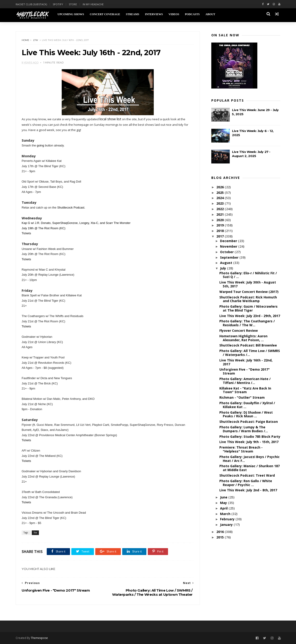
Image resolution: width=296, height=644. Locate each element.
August (227, 263)
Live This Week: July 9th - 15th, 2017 (249, 442)
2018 (221, 231)
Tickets (26, 233)
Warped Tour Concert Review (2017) (249, 292)
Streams (133, 14)
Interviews (154, 14)
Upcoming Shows (71, 14)
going (41, 145)
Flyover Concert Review (239, 331)
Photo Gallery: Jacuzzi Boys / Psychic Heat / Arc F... (250, 459)
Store (73, 4)
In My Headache (93, 4)
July (223, 268)
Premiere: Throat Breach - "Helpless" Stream (241, 449)
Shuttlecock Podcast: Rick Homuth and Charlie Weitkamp (248, 299)
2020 (221, 220)
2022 (221, 209)
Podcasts (192, 14)
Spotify (58, 4)
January (227, 525)
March (226, 514)
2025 (221, 193)
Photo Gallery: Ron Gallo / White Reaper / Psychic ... (246, 483)
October (227, 252)
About (210, 14)
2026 (221, 187)
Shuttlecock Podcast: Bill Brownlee (248, 345)
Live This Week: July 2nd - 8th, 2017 (248, 490)
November (229, 246)
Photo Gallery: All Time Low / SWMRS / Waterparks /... (250, 353)
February (228, 519)
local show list (110, 119)
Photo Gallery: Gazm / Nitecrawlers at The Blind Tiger (248, 308)
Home (25, 40)
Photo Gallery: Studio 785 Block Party (250, 436)
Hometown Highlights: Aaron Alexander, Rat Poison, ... (243, 338)
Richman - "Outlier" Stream (242, 397)
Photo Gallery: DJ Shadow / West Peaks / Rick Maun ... (246, 414)
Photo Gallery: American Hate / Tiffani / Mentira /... (245, 381)
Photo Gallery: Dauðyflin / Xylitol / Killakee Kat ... (247, 405)
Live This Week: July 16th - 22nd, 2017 (246, 362)
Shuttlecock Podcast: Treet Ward (247, 475)
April (224, 508)
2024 (221, 198)
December (229, 241)
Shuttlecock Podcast (71, 208)
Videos (174, 14)
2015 (221, 537)
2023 (221, 203)
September (230, 257)
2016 (221, 532)
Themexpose (39, 638)
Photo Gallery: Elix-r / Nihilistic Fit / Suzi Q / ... (248, 275)
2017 (221, 236)
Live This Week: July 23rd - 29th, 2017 (250, 316)
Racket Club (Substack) (31, 4)
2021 (221, 214)
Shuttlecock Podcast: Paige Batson (249, 422)
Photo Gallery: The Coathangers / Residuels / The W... (247, 323)
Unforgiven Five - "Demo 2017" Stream (245, 371)
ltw (36, 40)
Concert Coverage (105, 14)
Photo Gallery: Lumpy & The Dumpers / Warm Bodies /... (244, 429)
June (224, 497)
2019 (221, 225)
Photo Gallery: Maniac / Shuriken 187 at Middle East (250, 468)
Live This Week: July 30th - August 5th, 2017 (248, 284)
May (224, 503)
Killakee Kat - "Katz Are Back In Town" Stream (245, 390)
